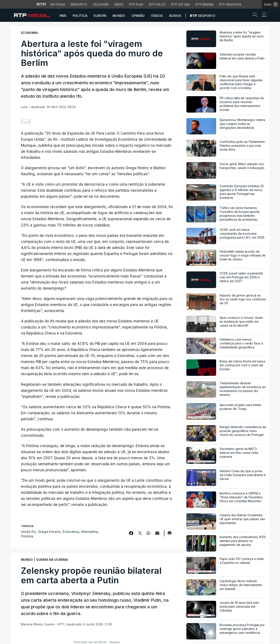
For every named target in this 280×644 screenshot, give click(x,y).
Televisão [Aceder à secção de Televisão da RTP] (101, 4)
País (63, 16)
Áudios (175, 16)
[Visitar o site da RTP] (41, 4)
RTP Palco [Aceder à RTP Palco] (157, 4)
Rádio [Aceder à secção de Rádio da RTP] (119, 4)
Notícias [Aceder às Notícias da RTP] (58, 4)
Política (80, 16)
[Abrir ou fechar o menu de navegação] (263, 15)
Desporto (203, 16)
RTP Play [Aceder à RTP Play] (136, 4)
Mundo (119, 16)
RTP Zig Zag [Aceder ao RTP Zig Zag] (181, 4)
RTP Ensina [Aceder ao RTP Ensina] (204, 4)
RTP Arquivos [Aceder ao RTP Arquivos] (230, 4)
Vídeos (157, 16)
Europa (100, 16)
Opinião (138, 16)
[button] (256, 16)
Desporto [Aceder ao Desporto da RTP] (79, 4)
